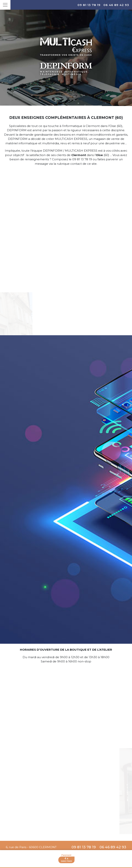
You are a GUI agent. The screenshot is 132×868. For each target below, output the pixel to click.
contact (76, 164)
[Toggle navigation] (5, 5)
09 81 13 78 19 (89, 5)
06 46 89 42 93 (116, 5)
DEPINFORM (17, 130)
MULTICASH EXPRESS (71, 139)
